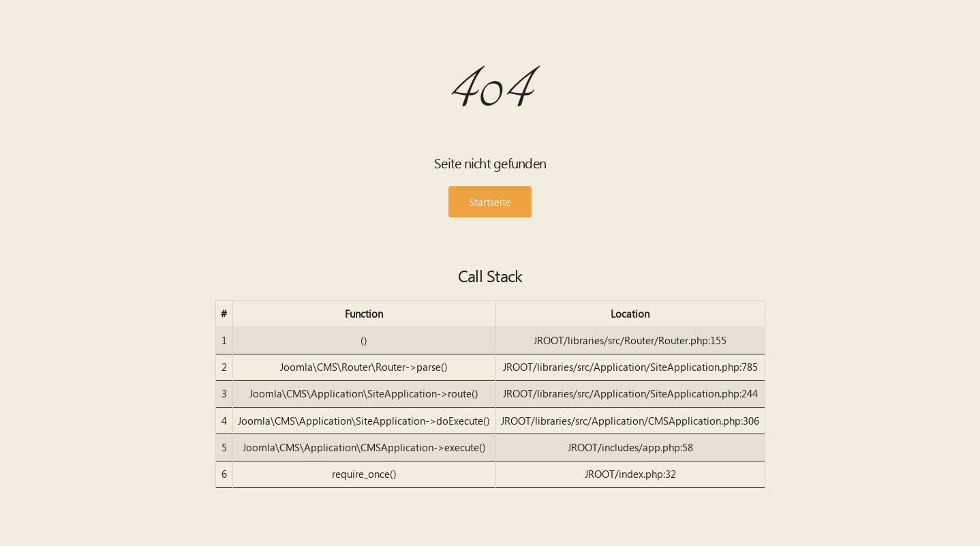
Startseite (490, 202)
